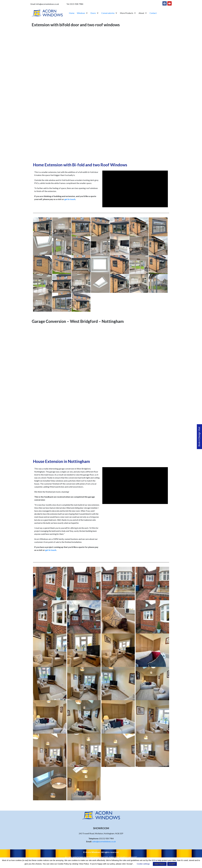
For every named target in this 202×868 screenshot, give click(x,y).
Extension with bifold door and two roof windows (76, 25)
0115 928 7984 (77, 4)
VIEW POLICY (160, 864)
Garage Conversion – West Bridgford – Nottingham (78, 321)
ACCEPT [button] (172, 864)
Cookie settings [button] (143, 864)
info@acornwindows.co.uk (48, 4)
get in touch (70, 199)
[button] (82, 13)
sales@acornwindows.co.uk (104, 841)
